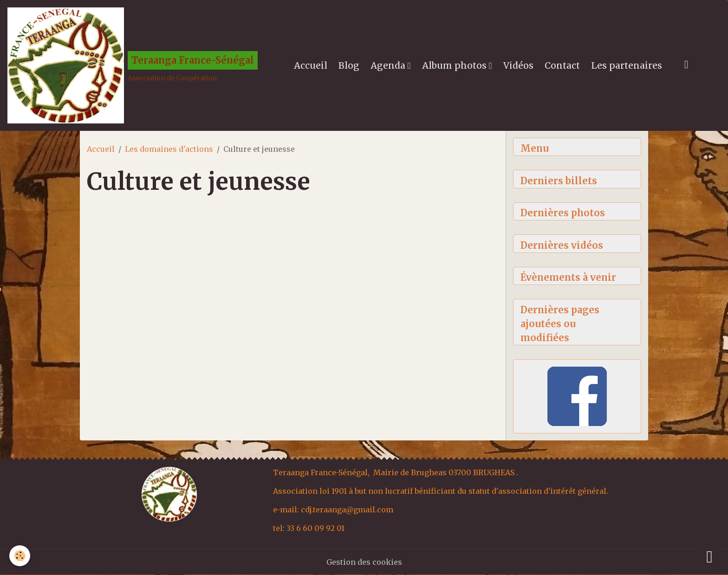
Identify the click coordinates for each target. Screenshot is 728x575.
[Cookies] (20, 556)
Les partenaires (627, 65)
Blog (349, 65)
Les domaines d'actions (169, 149)
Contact (562, 65)
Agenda (389, 65)
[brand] (133, 65)
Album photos (455, 65)
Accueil (311, 65)
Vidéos (518, 65)
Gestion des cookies (364, 562)
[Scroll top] (709, 556)
